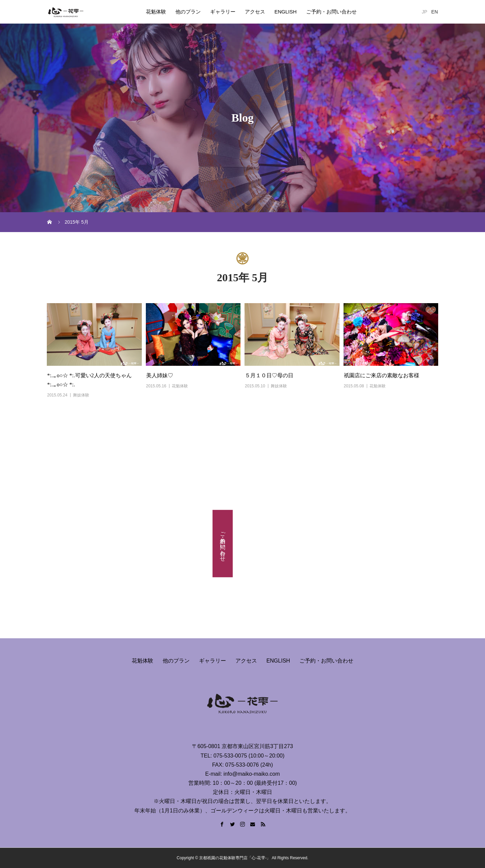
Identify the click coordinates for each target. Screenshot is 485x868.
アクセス (255, 12)
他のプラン (188, 12)
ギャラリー (223, 12)
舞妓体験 (81, 395)
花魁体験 (156, 12)
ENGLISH (286, 12)
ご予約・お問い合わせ (331, 12)
